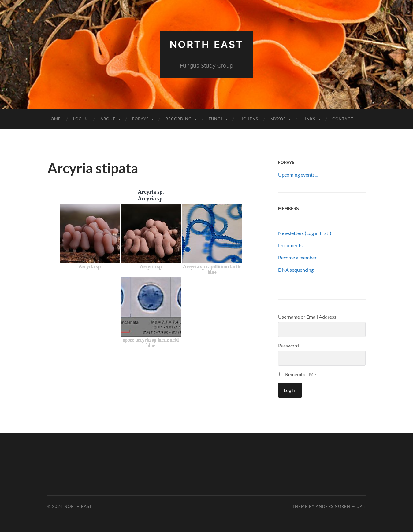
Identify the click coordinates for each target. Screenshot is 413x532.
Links (309, 119)
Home (54, 119)
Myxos (278, 119)
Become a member (297, 257)
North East (206, 44)
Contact (343, 119)
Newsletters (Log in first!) (305, 233)
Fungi (216, 119)
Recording (179, 119)
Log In (81, 119)
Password (288, 345)
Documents (290, 245)
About (108, 119)
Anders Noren (333, 506)
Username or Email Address (307, 317)
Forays (140, 119)
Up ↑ (361, 506)
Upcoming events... (298, 175)
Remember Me (298, 374)
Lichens (249, 119)
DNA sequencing (296, 270)
